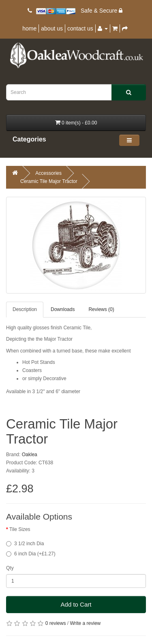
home (29, 28)
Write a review (85, 623)
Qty (10, 568)
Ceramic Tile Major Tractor (49, 181)
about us (52, 28)
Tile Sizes (20, 529)
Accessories (48, 173)
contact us (80, 28)
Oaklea (30, 455)
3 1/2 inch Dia (25, 544)
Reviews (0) (101, 309)
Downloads (63, 309)
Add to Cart (76, 604)
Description (25, 309)
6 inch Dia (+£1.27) (31, 554)
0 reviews (56, 623)
